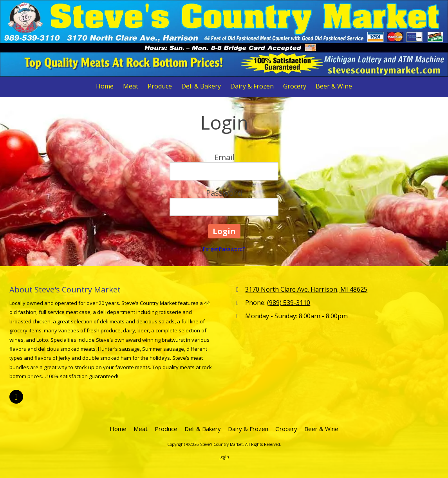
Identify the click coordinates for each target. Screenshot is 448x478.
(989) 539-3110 (289, 303)
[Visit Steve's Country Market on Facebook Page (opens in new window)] (16, 397)
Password (224, 193)
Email (224, 157)
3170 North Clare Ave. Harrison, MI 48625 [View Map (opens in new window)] (306, 289)
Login (224, 457)
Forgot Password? (224, 249)
